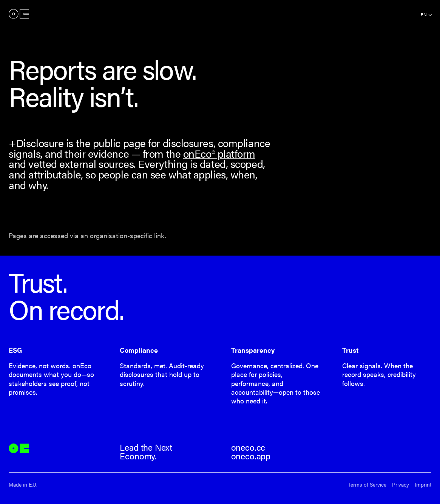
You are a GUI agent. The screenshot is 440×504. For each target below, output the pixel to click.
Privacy (401, 485)
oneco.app (251, 456)
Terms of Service (367, 485)
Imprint (423, 485)
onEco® (19, 14)
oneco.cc (248, 447)
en (424, 14)
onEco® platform (219, 153)
